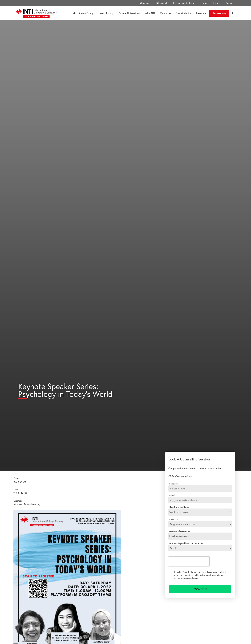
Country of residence (179, 507)
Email (172, 495)
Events (216, 3)
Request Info (219, 13)
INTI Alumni (144, 3)
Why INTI (151, 13)
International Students (186, 3)
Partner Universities (130, 13)
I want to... (174, 519)
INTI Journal (161, 3)
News (204, 3)
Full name (174, 484)
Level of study (107, 13)
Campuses (167, 13)
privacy (212, 575)
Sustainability (185, 13)
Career (229, 3)
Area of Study (87, 13)
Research (202, 13)
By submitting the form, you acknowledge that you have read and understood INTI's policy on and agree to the (200, 575)
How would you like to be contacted (186, 543)
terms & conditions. (189, 578)
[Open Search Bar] (232, 13)
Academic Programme (180, 531)
